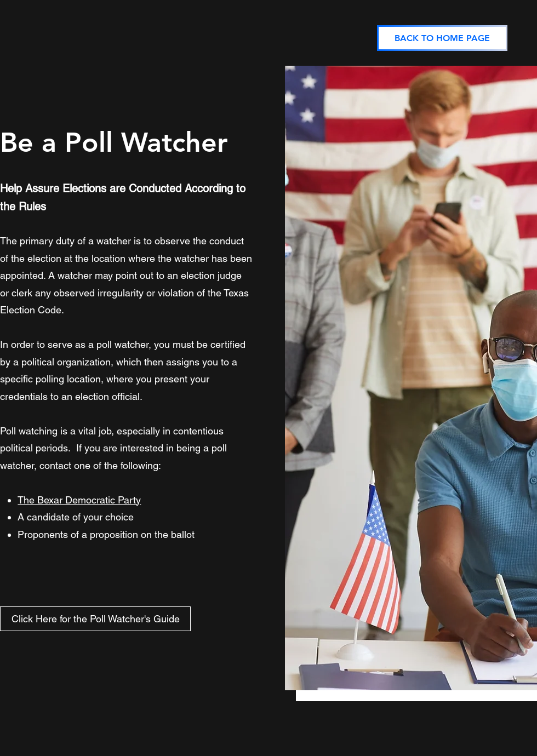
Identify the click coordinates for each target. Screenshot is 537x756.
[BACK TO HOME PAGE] (442, 38)
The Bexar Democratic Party (79, 500)
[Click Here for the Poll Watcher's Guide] (95, 619)
